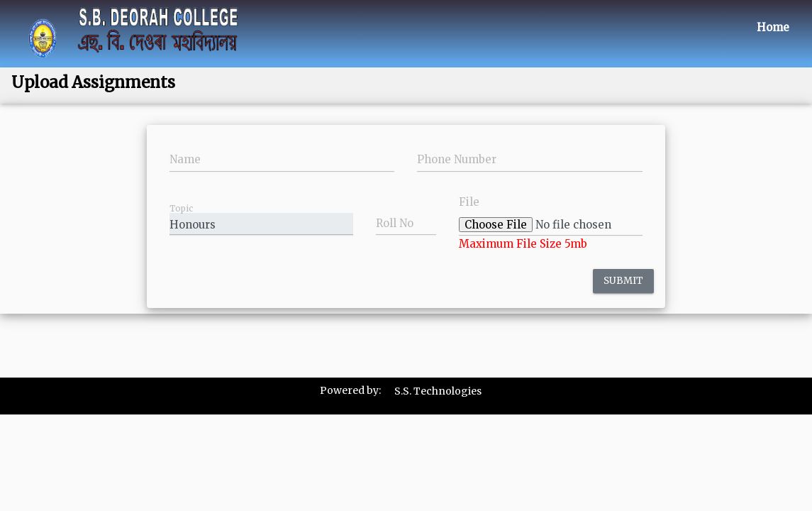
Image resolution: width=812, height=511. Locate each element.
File (469, 202)
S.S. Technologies (438, 391)
